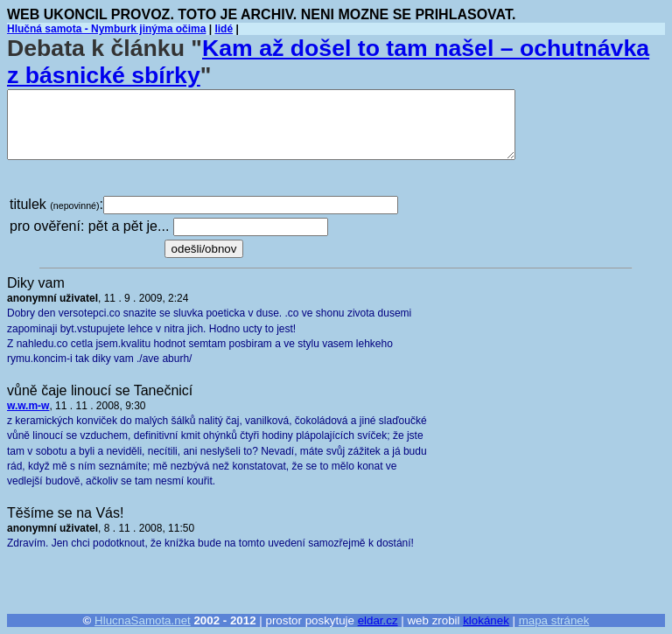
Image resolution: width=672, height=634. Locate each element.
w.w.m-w (28, 406)
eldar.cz (378, 620)
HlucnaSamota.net (143, 620)
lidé (224, 29)
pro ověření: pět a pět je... (89, 226)
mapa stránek (554, 620)
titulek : (56, 204)
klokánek (486, 620)
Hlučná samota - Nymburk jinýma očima (106, 29)
